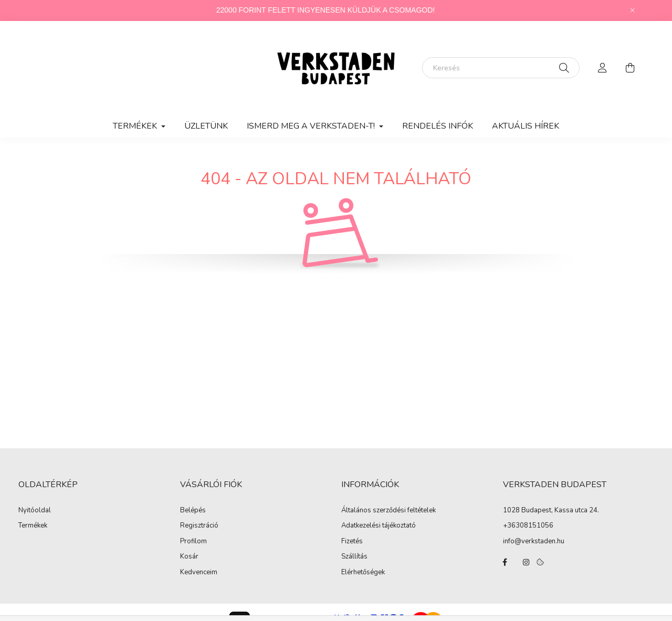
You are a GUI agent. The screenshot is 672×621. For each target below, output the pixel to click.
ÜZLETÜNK (206, 126)
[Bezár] (633, 10)
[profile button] (603, 68)
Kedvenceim (199, 573)
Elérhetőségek (363, 573)
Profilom (193, 542)
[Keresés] (501, 68)
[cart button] (630, 68)
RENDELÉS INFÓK (438, 126)
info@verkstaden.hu (534, 541)
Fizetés (352, 542)
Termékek (33, 526)
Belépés (193, 511)
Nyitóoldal (35, 511)
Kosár (189, 557)
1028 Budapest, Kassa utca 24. (551, 510)
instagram (526, 562)
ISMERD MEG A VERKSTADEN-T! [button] (312, 126)
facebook (505, 562)
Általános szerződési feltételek (388, 511)
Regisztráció (199, 526)
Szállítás (354, 557)
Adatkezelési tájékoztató (379, 526)
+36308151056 (528, 525)
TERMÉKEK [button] (136, 126)
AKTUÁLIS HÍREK (526, 126)
